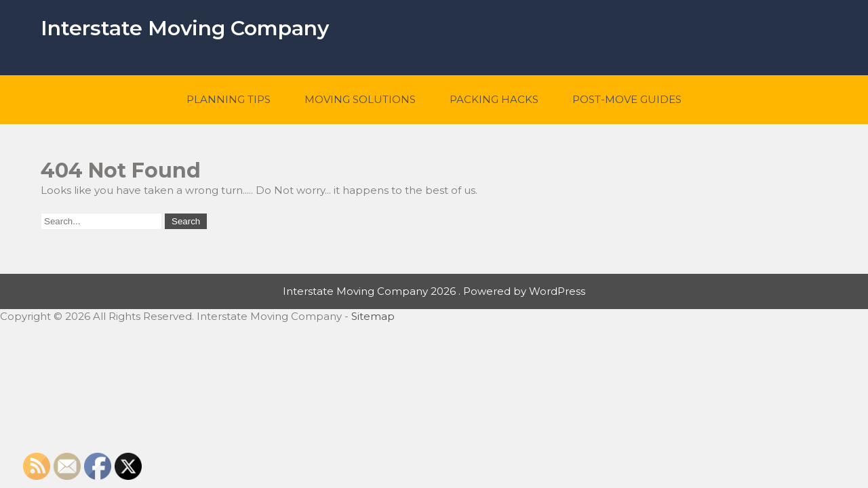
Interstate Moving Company (185, 28)
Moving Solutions (360, 99)
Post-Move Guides (627, 99)
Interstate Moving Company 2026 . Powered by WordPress (434, 291)
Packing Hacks (494, 99)
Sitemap (373, 316)
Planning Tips (229, 99)
